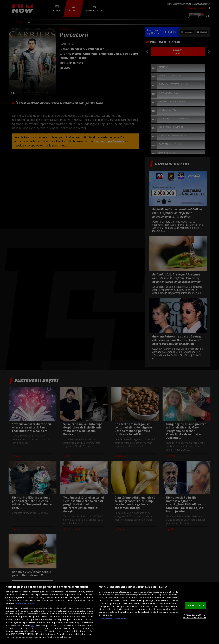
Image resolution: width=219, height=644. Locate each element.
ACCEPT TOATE (196, 605)
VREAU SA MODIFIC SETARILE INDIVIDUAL (195, 616)
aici (33, 625)
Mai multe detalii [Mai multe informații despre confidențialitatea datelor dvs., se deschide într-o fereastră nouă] (25, 603)
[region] (109, 613)
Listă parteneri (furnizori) (112, 619)
